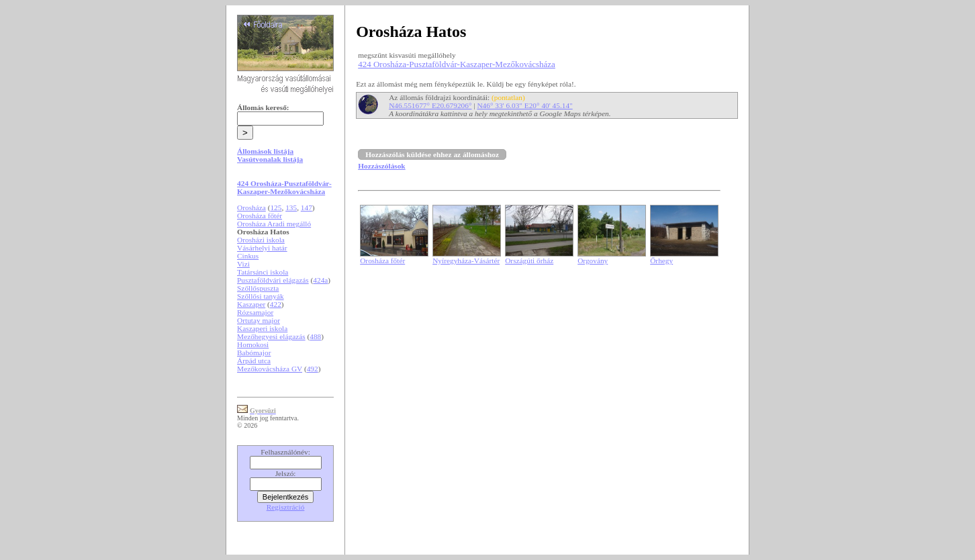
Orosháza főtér (260, 216)
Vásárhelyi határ (262, 248)
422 (276, 304)
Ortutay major (259, 320)
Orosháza (251, 207)
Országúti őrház (529, 261)
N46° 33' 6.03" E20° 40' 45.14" (524, 105)
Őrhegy (661, 261)
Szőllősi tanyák (261, 296)
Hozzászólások (381, 166)
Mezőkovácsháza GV (270, 369)
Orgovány (593, 261)
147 (307, 207)
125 (276, 207)
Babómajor (254, 353)
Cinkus (248, 256)
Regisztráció (286, 507)
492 (313, 369)
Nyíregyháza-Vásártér (466, 261)
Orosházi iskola (261, 240)
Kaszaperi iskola (262, 328)
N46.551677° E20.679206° (430, 105)
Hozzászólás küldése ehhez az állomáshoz (432, 154)
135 (291, 207)
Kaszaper (251, 304)
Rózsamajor (255, 312)
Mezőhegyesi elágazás (271, 336)
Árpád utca (254, 361)
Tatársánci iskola (263, 272)
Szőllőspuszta (258, 288)
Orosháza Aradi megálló (274, 224)
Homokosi (253, 344)
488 (315, 336)
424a (320, 280)
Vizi (243, 264)
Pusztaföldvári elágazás (273, 280)
